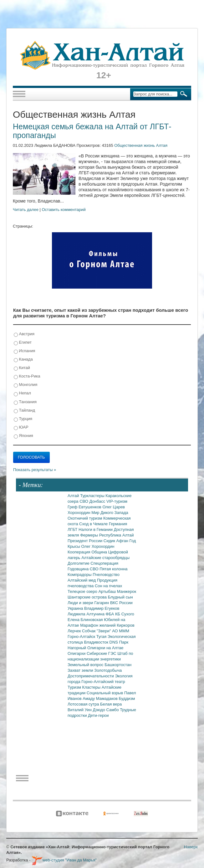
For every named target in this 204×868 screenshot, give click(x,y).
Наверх (191, 847)
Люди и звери (81, 603)
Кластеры (92, 687)
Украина (76, 608)
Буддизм (127, 699)
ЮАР (21, 427)
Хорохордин (79, 513)
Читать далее (26, 210)
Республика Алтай (117, 535)
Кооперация (79, 552)
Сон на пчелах (108, 586)
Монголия (26, 385)
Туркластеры (93, 496)
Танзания (25, 402)
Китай (22, 368)
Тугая (102, 637)
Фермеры (90, 535)
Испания (24, 351)
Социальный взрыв (105, 693)
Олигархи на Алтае (105, 648)
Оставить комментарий (64, 210)
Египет (23, 343)
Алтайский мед (82, 580)
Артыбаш (107, 591)
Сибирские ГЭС (102, 653)
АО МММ (121, 631)
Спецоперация (104, 563)
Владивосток (97, 642)
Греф (73, 507)
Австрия (24, 334)
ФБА (110, 614)
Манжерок (127, 591)
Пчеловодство (106, 575)
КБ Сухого (125, 614)
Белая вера (111, 704)
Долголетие (79, 563)
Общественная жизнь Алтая (141, 145)
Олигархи (77, 653)
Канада (23, 360)
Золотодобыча (108, 670)
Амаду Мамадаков (101, 699)
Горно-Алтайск (82, 637)
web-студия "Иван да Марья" (64, 860)
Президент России (86, 541)
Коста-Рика (27, 376)
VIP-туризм (117, 501)
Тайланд (24, 411)
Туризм (75, 687)
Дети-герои (98, 715)
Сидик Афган (117, 541)
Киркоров (126, 625)
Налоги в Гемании (96, 529)
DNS (114, 642)
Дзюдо (99, 710)
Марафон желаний (98, 625)
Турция (23, 419)
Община (100, 552)
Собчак (89, 631)
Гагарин (102, 603)
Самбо (113, 710)
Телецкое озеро (83, 591)
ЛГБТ (73, 529)
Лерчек (75, 631)
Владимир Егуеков (102, 608)
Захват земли (81, 670)
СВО (84, 501)
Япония (23, 436)
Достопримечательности (91, 676)
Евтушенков (90, 507)
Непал (22, 393)
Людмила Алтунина (87, 614)
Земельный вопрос (86, 665)
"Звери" (104, 631)
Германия (118, 524)
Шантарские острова (88, 597)
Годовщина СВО (84, 569)
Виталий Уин (80, 710)
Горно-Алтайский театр (103, 682)
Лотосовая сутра (84, 704)
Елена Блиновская (86, 620)
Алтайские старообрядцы (105, 558)
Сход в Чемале (94, 524)
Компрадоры (80, 575)
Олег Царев (114, 507)
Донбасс (98, 501)
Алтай (74, 496)
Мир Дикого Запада (110, 513)
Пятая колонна (113, 569)
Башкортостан (118, 665)
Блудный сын (120, 597)
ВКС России (121, 603)
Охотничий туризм (85, 518)
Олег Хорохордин (98, 546)
